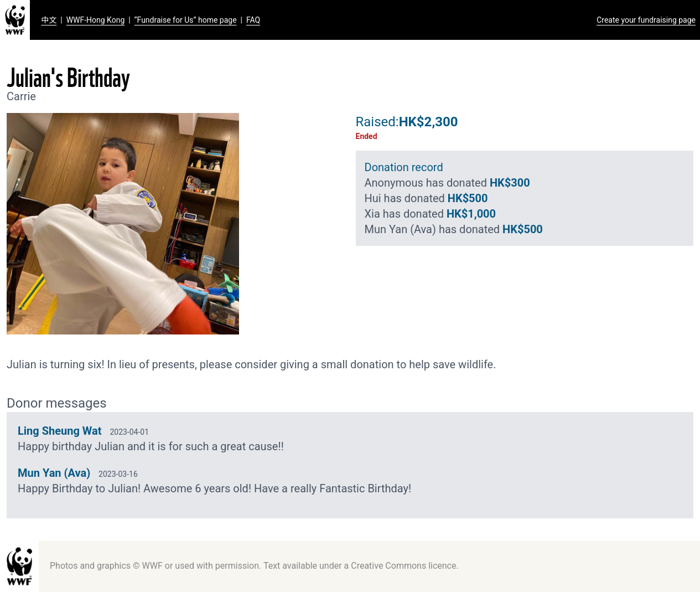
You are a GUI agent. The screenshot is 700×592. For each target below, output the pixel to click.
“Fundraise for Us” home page (186, 20)
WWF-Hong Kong (96, 20)
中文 (49, 20)
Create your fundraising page (646, 20)
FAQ (253, 20)
